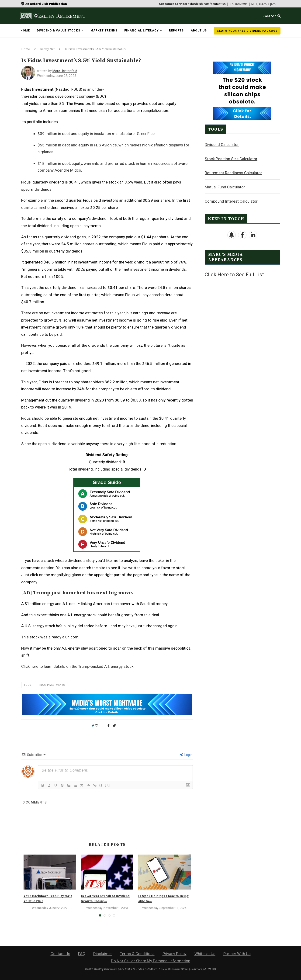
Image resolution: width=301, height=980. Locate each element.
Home (25, 31)
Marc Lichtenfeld (65, 71)
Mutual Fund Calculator (225, 187)
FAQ (82, 954)
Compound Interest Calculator (231, 201)
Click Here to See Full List (234, 274)
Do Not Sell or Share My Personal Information (151, 961)
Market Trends (104, 31)
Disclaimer (103, 954)
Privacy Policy (175, 954)
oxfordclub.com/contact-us (207, 4)
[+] (107, 785)
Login (186, 755)
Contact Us (60, 954)
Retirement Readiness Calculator (233, 173)
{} (101, 785)
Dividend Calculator (222, 144)
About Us (199, 31)
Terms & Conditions (137, 954)
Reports (176, 31)
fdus (28, 685)
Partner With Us (237, 954)
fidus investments (52, 685)
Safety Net (47, 49)
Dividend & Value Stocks (59, 31)
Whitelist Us (205, 954)
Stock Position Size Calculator (231, 159)
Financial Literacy (142, 31)
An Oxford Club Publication (46, 4)
